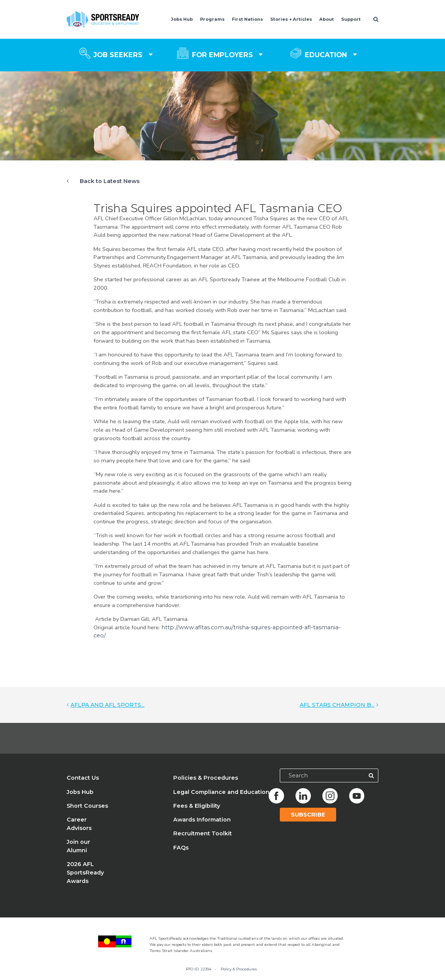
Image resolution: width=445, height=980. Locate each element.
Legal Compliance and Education (221, 792)
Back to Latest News (110, 181)
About (327, 19)
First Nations (247, 19)
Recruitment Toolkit (203, 833)
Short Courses (87, 806)
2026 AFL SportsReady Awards (85, 873)
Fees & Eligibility (197, 806)
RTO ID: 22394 (199, 969)
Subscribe (308, 815)
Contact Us (83, 778)
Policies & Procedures (206, 778)
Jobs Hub (182, 19)
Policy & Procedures (239, 969)
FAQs (181, 848)
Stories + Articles (291, 19)
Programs (212, 19)
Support (351, 19)
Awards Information (202, 820)
